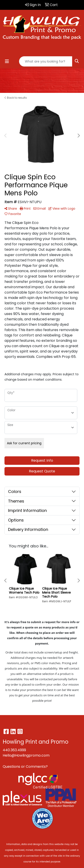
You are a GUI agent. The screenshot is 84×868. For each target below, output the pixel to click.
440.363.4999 (14, 750)
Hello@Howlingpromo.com (26, 755)
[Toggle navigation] (7, 61)
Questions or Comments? (25, 767)
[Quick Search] (46, 61)
